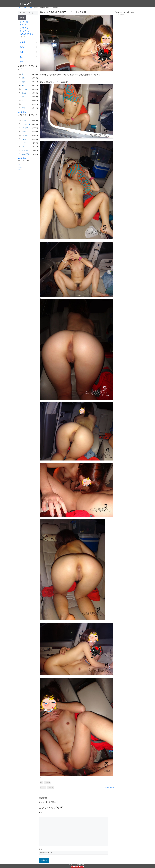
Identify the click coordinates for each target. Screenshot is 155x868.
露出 (23, 85)
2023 (20, 170)
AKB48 (24, 120)
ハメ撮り (30, 8)
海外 (21, 52)
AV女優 (22, 42)
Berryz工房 (26, 154)
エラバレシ (26, 150)
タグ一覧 (23, 25)
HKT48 (24, 147)
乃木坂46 (25, 135)
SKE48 (24, 132)
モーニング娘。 (27, 124)
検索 (22, 18)
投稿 (21, 62)
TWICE (24, 139)
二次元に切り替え (26, 34)
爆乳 (23, 97)
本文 (41, 812)
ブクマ (50, 787)
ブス (23, 100)
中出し (24, 104)
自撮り (24, 93)
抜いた (43, 787)
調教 (23, 78)
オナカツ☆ (25, 3)
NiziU (24, 143)
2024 (20, 167)
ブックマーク (25, 31)
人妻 (23, 108)
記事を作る (24, 28)
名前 (41, 849)
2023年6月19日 (109, 788)
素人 (25, 8)
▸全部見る (22, 112)
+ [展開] (36, 42)
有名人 (22, 47)
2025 (20, 165)
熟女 (23, 82)
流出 (23, 74)
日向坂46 (25, 128)
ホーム (21, 8)
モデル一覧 (24, 22)
